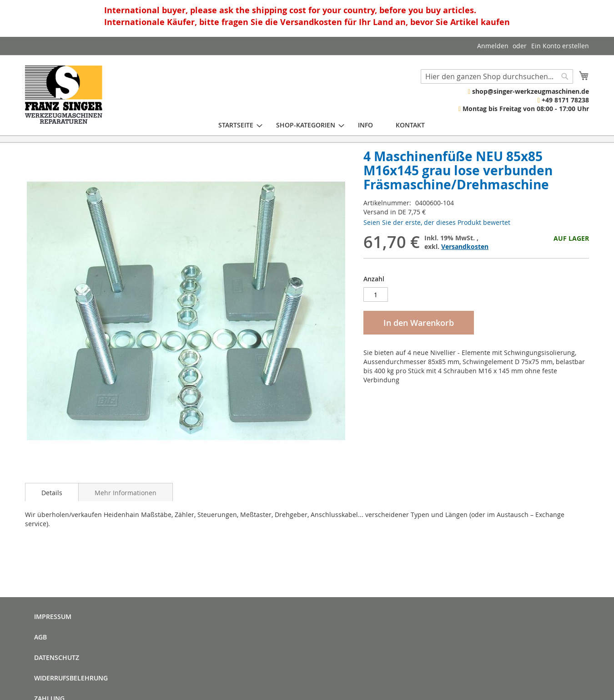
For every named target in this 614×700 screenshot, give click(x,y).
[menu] (322, 125)
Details (52, 493)
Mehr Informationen (126, 493)
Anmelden (493, 46)
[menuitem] (236, 125)
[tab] (52, 492)
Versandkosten (465, 246)
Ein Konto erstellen (560, 46)
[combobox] (497, 76)
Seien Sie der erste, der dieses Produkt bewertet (437, 222)
